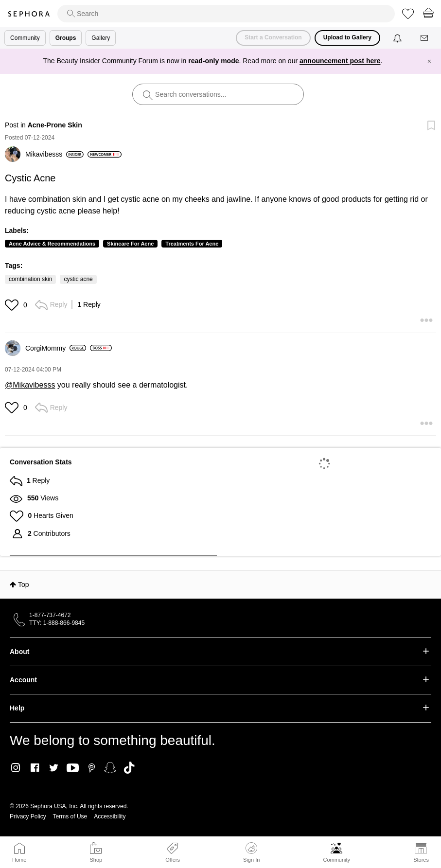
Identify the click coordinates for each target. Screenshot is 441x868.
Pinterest (92, 768)
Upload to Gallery (347, 37)
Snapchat (110, 768)
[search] (226, 14)
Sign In (251, 852)
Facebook (35, 768)
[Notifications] (398, 38)
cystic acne (78, 279)
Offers (173, 860)
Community (336, 860)
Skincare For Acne (130, 244)
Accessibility (110, 816)
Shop (96, 860)
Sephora (29, 14)
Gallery (101, 38)
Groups (66, 38)
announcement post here (340, 61)
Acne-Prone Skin (55, 125)
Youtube (73, 768)
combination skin (30, 279)
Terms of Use (70, 816)
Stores (421, 860)
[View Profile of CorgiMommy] (56, 348)
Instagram (16, 768)
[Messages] (425, 38)
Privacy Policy (28, 816)
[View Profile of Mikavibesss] (54, 154)
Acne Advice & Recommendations (52, 244)
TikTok (129, 768)
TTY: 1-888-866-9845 (57, 623)
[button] (13, 305)
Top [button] (24, 585)
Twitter (54, 768)
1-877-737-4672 (50, 615)
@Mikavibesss (30, 385)
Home (19, 860)
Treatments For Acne (192, 244)
